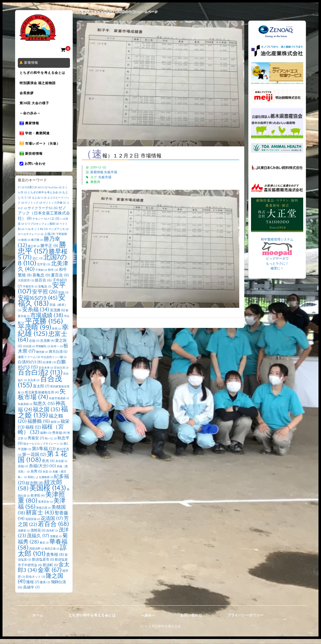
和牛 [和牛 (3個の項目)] (53, 275)
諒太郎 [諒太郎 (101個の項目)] (42, 556)
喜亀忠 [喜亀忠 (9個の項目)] (41, 280)
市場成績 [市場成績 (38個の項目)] (47, 320)
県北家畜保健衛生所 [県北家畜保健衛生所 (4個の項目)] (42, 397)
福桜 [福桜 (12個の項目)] (33, 432)
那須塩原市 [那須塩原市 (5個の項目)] (43, 565)
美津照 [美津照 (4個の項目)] (37, 501)
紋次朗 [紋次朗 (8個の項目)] (34, 488)
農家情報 (30, 126)
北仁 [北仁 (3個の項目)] (37, 264)
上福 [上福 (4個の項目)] (50, 239)
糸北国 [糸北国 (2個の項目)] (61, 466)
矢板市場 (111, 172)
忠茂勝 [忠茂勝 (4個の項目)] (47, 346)
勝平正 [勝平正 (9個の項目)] (49, 251)
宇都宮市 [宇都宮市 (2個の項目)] (30, 292)
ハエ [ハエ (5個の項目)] (53, 224)
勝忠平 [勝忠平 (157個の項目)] (42, 253)
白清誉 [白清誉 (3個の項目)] (49, 367)
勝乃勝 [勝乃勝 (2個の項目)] (37, 245)
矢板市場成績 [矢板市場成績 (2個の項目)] (59, 403)
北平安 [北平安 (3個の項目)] (44, 270)
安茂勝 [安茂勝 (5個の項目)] (57, 315)
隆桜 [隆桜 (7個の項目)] (33, 587)
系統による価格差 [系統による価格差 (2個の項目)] (40, 482)
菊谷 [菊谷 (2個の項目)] (44, 548)
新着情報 (30, 63)
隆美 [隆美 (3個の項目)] (45, 587)
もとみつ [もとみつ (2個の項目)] (39, 203)
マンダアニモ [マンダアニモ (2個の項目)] (58, 234)
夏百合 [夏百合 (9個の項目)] (60, 280)
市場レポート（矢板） (41, 147)
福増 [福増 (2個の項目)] (55, 427)
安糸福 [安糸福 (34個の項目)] (36, 315)
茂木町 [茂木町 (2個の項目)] (52, 536)
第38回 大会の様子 (35, 105)
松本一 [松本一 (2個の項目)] (57, 352)
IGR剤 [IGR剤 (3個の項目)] (31, 192)
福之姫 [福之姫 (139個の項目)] (43, 417)
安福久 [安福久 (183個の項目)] (42, 306)
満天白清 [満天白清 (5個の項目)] (58, 357)
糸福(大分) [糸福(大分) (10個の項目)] (42, 471)
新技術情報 (32, 158)
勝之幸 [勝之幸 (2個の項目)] (34, 251)
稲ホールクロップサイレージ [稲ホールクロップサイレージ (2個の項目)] (43, 449)
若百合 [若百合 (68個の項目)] (53, 529)
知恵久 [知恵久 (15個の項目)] (44, 409)
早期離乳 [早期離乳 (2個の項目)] (43, 352)
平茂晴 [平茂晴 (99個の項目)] (34, 333)
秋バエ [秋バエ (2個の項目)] (51, 444)
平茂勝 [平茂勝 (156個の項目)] (44, 327)
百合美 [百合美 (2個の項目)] (33, 385)
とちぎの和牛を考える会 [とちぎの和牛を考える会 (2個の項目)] (45, 198)
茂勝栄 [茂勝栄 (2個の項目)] (24, 536)
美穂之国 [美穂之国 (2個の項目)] (43, 513)
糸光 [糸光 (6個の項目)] (48, 466)
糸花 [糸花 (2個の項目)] (47, 477)
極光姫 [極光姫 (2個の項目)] (42, 357)
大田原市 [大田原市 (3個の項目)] (26, 286)
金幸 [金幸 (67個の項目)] (50, 575)
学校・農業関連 (35, 137)
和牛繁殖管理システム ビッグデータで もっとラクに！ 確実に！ (277, 254)
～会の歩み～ (31, 116)
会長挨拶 (27, 95)
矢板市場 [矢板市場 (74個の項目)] (42, 400)
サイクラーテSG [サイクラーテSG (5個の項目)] (43, 213)
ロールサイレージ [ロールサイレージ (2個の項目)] (31, 239)
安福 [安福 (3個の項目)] (63, 298)
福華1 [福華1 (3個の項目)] (46, 438)
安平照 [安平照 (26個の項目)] (45, 297)
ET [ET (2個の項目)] (21, 193)
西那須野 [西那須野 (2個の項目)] (37, 554)
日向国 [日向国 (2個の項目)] (29, 352)
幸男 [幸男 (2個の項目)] (56, 334)
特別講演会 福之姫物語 (38, 84)
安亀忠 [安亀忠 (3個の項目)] (45, 292)
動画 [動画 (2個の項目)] (26, 245)
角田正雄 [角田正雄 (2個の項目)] (52, 554)
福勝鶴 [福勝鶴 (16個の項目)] (39, 426)
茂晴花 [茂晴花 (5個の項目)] (38, 536)
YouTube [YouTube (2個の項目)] (55, 193)
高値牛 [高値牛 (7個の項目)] (31, 592)
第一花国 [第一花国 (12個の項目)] (34, 460)
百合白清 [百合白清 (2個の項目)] (61, 373)
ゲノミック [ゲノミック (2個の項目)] (33, 208)
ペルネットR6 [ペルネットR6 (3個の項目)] (36, 234)
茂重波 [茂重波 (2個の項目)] (56, 542)
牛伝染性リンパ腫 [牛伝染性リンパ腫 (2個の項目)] (54, 362)
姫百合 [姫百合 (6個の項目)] (43, 285)
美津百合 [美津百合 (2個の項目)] (45, 507)
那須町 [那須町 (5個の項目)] (50, 570)
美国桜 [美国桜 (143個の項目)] (48, 493)
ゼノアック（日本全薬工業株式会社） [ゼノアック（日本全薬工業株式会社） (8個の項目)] (44, 218)
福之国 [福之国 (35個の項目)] (47, 415)
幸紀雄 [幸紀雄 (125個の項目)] (43, 336)
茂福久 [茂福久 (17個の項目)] (38, 541)
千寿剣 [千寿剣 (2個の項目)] (41, 275)
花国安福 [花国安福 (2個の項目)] (33, 524)
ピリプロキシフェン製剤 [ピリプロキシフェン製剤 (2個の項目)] (42, 229)
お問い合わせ (33, 168)
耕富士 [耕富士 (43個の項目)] (40, 518)
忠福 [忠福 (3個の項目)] (34, 346)
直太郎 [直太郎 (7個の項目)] (41, 391)
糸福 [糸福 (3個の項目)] (23, 471)
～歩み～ (148, 620)
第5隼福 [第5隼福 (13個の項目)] (44, 454)
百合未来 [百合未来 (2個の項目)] (46, 373)
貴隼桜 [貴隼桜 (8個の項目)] (55, 560)
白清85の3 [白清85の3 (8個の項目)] (30, 367)
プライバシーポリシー (245, 620)
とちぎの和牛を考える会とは (43, 74)
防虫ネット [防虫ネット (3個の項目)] (35, 582)
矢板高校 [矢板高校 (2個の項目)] (25, 409)
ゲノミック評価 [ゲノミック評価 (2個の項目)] (54, 208)
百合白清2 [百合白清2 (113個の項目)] (40, 378)
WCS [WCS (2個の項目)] (43, 193)
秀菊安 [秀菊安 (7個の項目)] (36, 443)
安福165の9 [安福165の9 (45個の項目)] (38, 303)
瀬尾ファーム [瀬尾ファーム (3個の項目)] (29, 362)
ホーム (38, 620)
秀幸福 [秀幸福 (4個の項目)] (59, 438)
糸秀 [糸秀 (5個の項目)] (36, 477)
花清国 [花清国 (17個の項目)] (52, 524)
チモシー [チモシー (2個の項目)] (40, 224)
